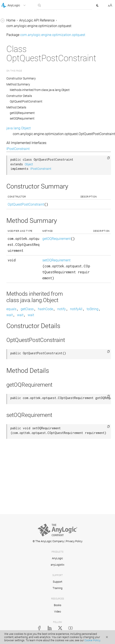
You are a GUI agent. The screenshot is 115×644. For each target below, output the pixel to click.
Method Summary (18, 84)
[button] (19, 5)
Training (57, 588)
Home (11, 20)
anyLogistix (57, 565)
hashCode (45, 309)
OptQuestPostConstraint (26, 101)
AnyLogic (57, 558)
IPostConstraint (18, 149)
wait (10, 315)
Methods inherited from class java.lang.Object (40, 90)
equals (11, 309)
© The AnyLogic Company (48, 541)
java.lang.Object (19, 128)
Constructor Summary (21, 78)
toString (93, 309)
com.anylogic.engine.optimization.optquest (39, 26)
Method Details (16, 107)
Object (29, 164)
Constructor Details (19, 96)
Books (58, 605)
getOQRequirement (22, 113)
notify (62, 309)
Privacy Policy (74, 541)
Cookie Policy (92, 640)
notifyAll (76, 309)
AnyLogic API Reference (37, 20)
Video (57, 612)
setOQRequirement (22, 118)
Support (57, 582)
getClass (27, 309)
